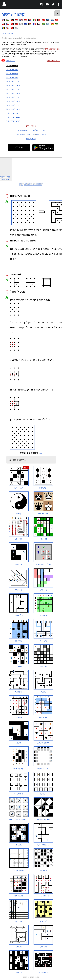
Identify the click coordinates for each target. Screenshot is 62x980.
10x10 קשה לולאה (13, 85)
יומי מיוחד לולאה (12, 113)
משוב (42, 130)
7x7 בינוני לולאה (12, 74)
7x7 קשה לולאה (12, 77)
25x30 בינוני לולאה (13, 105)
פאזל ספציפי (34, 130)
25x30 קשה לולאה (13, 109)
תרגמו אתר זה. (8, 33)
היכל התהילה (30, 134)
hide (41, 453)
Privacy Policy (31, 139)
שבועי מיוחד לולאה (13, 117)
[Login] (4, 5)
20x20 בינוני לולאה (13, 97)
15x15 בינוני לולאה (13, 89)
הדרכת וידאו (11, 61)
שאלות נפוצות (23, 130)
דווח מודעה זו (5, 179)
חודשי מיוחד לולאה (13, 121)
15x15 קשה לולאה (13, 93)
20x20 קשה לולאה (13, 101)
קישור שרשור (13, 14)
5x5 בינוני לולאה (12, 66)
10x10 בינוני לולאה (13, 81)
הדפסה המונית (42, 134)
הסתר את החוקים (54, 61)
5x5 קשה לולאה (12, 70)
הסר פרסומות (5, 177)
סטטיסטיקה (19, 134)
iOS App (19, 147)
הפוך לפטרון (31, 126)
